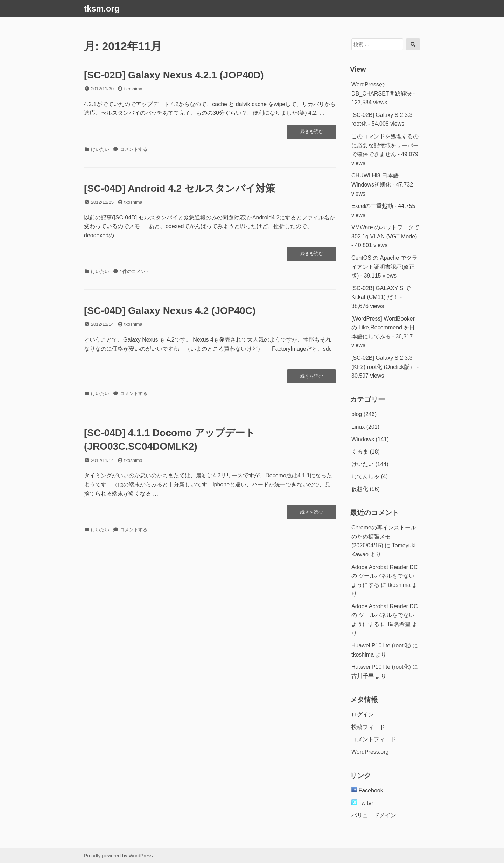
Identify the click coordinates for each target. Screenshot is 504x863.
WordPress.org (370, 752)
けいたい (100, 149)
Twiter (362, 803)
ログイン (363, 714)
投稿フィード (368, 727)
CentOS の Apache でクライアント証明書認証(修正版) (384, 267)
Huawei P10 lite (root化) (381, 646)
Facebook (367, 790)
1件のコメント (135, 271)
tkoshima (133, 89)
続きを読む (313, 133)
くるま (360, 452)
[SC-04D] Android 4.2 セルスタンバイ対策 (180, 188)
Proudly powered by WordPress (118, 856)
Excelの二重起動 (372, 206)
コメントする (134, 149)
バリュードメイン (374, 815)
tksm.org (102, 9)
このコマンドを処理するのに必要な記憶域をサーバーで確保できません (385, 145)
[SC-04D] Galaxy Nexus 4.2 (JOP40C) (170, 311)
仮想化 (360, 489)
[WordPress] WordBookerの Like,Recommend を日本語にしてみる (383, 328)
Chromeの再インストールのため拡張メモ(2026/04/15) (384, 536)
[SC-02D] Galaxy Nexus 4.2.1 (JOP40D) (174, 75)
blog (357, 414)
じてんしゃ (365, 476)
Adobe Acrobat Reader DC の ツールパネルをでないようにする (384, 576)
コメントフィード (374, 739)
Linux (358, 427)
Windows (363, 439)
